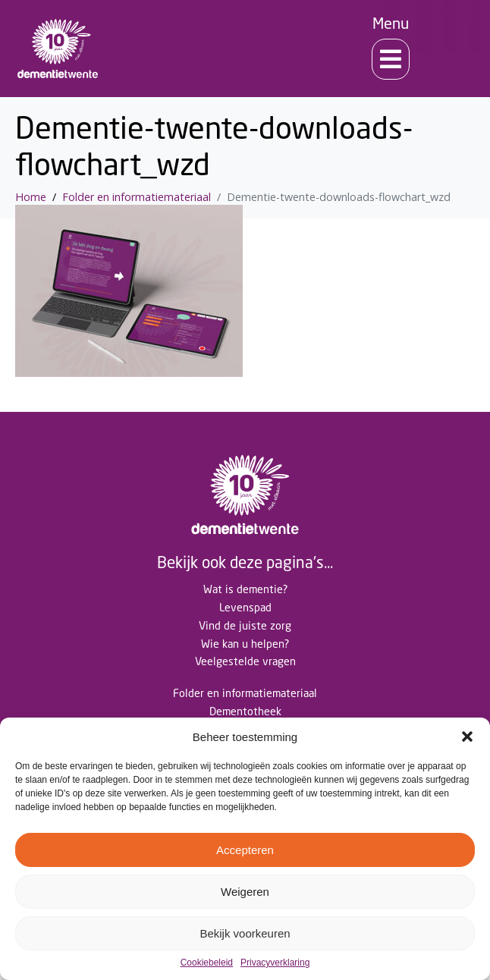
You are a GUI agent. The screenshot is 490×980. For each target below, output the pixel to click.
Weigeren (245, 892)
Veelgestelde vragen (245, 661)
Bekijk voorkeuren (245, 933)
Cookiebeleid (207, 963)
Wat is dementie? (245, 589)
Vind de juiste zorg (245, 625)
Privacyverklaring (275, 963)
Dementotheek (245, 711)
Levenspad (245, 607)
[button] (467, 737)
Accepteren (245, 850)
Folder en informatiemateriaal (245, 693)
